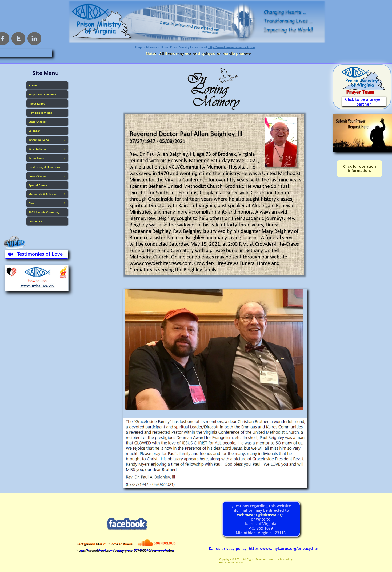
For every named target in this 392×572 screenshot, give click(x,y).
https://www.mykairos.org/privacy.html (285, 548)
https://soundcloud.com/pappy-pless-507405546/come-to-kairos (125, 550)
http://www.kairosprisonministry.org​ (232, 47)
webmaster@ (249, 515)
